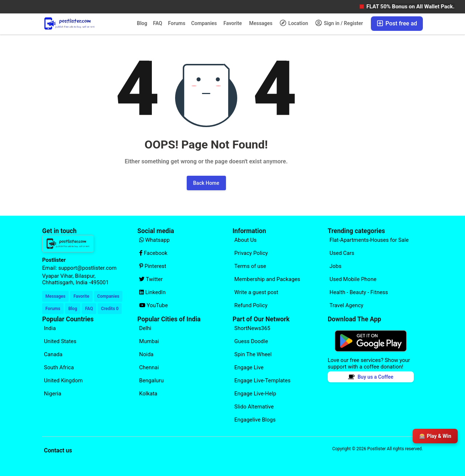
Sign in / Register (339, 23)
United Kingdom (63, 381)
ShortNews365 (252, 328)
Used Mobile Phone (353, 279)
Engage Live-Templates (262, 381)
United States (60, 341)
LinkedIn (152, 292)
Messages (261, 23)
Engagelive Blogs (255, 420)
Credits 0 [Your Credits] (110, 309)
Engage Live (249, 367)
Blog (142, 23)
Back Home (206, 183)
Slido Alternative (254, 407)
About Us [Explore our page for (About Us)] (245, 240)
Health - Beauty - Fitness (359, 292)
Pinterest (153, 266)
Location (294, 23)
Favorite (233, 23)
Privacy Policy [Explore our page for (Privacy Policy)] (251, 253)
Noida (146, 354)
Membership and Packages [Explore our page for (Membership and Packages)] (267, 279)
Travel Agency (346, 305)
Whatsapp (154, 240)
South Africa (59, 367)
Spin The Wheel (253, 354)
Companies (204, 23)
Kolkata (148, 394)
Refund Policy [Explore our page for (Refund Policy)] (251, 305)
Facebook (153, 253)
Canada (53, 354)
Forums (177, 23)
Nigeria (53, 394)
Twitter (151, 279)
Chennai (149, 367)
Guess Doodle (251, 341)
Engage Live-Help (255, 394)
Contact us (58, 450)
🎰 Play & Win (435, 436)
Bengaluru (151, 381)
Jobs (335, 266)
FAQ (157, 23)
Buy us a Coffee (371, 377)
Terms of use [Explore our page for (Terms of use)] (250, 266)
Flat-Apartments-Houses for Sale (369, 240)
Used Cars (342, 253)
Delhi (145, 328)
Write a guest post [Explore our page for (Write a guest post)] (256, 292)
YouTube (153, 305)
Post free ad (397, 23)
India (50, 328)
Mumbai (149, 341)
